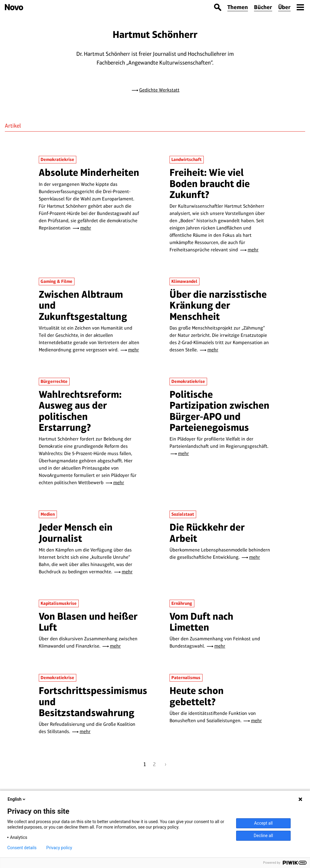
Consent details (22, 848)
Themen (238, 7)
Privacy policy (59, 848)
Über (284, 7)
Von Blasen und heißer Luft (88, 622)
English (17, 799)
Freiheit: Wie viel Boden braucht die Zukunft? (210, 183)
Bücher (263, 7)
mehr (86, 228)
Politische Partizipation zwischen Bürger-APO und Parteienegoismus (219, 411)
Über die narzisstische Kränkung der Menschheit (218, 305)
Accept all (263, 823)
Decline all (263, 836)
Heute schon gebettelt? (197, 696)
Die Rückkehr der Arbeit (207, 533)
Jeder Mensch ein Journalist (76, 533)
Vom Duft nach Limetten (201, 622)
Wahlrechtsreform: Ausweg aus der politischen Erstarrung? (80, 411)
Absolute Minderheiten (89, 172)
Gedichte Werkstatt (159, 90)
